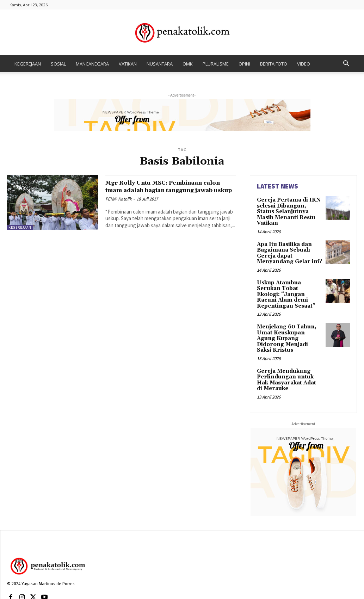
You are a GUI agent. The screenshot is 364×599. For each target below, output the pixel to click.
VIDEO (304, 64)
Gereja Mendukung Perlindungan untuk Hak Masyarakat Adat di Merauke (289, 355)
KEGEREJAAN (28, 64)
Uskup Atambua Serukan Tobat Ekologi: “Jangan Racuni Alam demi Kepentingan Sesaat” (289, 282)
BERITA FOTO (274, 64)
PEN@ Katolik (118, 206)
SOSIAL (58, 64)
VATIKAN (128, 64)
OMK (188, 64)
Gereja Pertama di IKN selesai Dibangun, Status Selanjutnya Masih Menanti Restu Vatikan (289, 208)
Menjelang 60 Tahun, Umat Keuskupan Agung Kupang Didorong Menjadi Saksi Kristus (288, 319)
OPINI (244, 64)
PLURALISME (216, 64)
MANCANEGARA (92, 64)
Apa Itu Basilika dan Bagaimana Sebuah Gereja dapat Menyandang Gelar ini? (287, 245)
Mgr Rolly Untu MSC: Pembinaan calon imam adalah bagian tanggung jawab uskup (169, 190)
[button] (346, 64)
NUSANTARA (160, 64)
